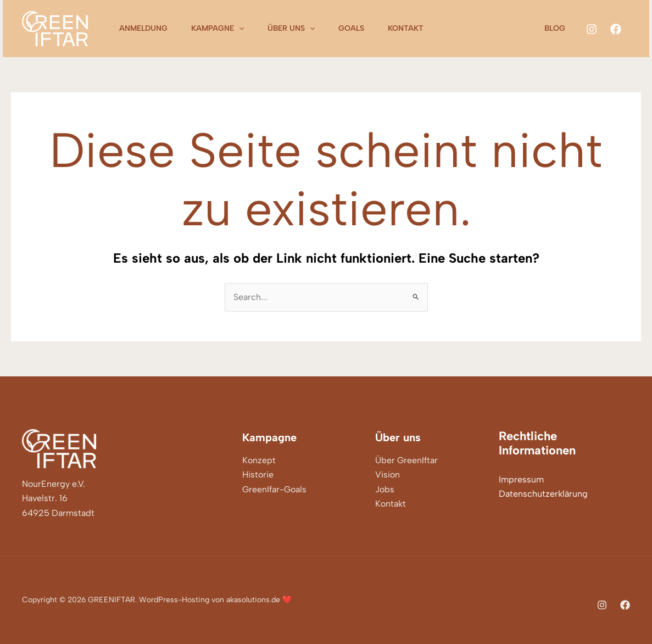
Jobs (385, 489)
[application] (243, 29)
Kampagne (222, 29)
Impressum (521, 479)
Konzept (259, 460)
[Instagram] (592, 29)
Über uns (298, 29)
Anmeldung (145, 28)
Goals (362, 28)
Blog (557, 28)
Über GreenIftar (406, 460)
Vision (388, 474)
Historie (258, 474)
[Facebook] (616, 29)
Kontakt (419, 28)
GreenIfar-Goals (274, 489)
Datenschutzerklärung (543, 494)
